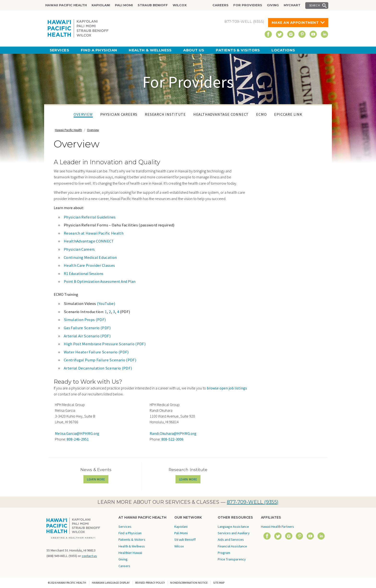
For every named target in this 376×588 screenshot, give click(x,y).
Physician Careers (119, 114)
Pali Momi (124, 5)
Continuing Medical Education (90, 257)
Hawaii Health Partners (277, 527)
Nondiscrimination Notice (189, 583)
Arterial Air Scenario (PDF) (87, 336)
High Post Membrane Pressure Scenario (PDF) (105, 344)
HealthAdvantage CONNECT (221, 114)
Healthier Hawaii (130, 553)
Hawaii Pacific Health (66, 5)
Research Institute (165, 114)
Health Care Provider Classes (89, 265)
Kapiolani (101, 5)
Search (315, 5)
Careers (220, 5)
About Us (194, 50)
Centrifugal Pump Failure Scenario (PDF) (100, 360)
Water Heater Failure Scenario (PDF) (96, 352)
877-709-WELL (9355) (253, 502)
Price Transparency (232, 559)
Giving (273, 5)
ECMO (261, 114)
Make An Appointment (295, 23)
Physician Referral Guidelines (90, 217)
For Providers (248, 5)
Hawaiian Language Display (111, 583)
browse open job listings (227, 388)
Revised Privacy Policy (150, 583)
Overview (83, 114)
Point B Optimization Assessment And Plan (100, 281)
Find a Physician (99, 50)
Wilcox (180, 5)
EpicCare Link (288, 114)
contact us (89, 556)
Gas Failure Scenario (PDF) (87, 328)
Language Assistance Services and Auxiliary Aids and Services (234, 533)
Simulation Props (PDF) (85, 320)
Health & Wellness (150, 50)
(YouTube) (106, 303)
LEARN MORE (98, 479)
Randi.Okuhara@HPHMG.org (173, 433)
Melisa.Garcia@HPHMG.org (77, 433)
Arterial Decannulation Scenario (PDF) (98, 368)
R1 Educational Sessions (84, 273)
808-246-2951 (78, 439)
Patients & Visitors (238, 50)
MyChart (292, 5)
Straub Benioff (153, 5)
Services (59, 50)
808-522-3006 (172, 439)
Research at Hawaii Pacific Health (94, 233)
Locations (283, 50)
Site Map (219, 583)
